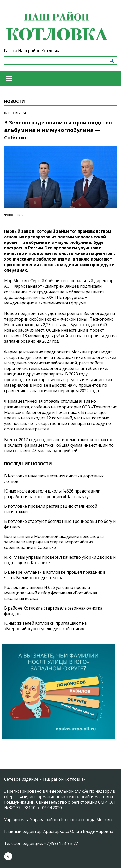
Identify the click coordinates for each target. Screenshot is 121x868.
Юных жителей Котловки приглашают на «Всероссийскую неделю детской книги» (45, 626)
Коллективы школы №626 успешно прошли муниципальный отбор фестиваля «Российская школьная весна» (50, 593)
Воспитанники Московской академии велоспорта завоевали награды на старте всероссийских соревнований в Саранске (54, 542)
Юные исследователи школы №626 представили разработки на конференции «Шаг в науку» (52, 494)
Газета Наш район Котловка (32, 51)
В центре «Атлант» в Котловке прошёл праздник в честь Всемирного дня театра (55, 575)
